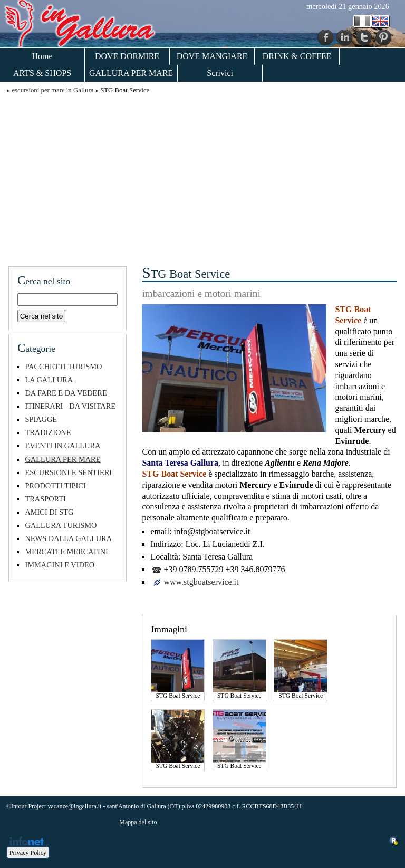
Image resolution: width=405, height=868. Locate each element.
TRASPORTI (45, 499)
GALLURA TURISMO (61, 525)
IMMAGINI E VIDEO (60, 565)
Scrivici (220, 73)
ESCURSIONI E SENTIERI (68, 472)
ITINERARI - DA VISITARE (70, 406)
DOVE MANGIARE (212, 56)
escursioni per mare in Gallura (52, 90)
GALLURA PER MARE (131, 73)
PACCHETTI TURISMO (63, 367)
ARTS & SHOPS (42, 73)
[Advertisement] (202, 179)
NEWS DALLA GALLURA (68, 538)
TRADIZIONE (48, 432)
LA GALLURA (49, 380)
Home (42, 56)
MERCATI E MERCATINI (66, 552)
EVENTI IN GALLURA (62, 446)
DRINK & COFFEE (297, 56)
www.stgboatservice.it (201, 582)
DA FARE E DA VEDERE (66, 393)
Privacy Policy (28, 853)
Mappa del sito (138, 822)
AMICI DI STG (49, 512)
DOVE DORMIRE (127, 56)
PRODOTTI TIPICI (55, 486)
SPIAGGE (41, 419)
